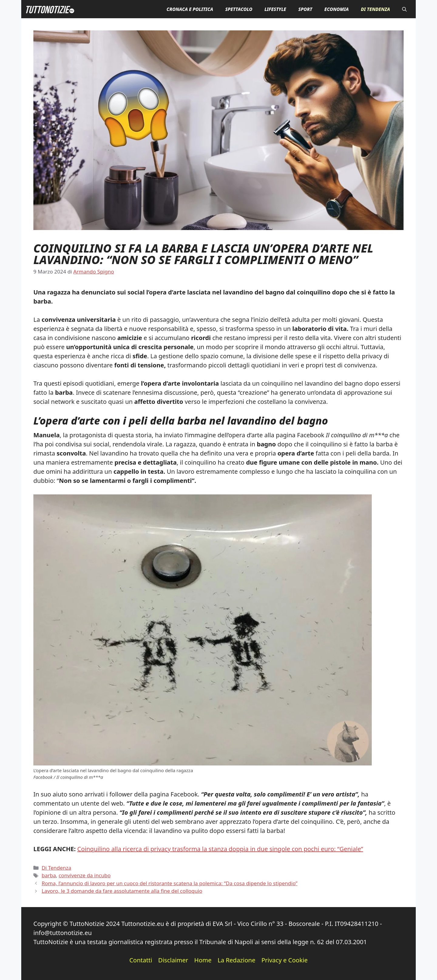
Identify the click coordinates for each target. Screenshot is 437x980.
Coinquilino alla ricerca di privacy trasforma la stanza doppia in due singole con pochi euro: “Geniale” (220, 849)
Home (203, 960)
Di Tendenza (375, 9)
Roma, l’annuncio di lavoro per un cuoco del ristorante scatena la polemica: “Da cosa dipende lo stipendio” (169, 883)
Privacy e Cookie (284, 960)
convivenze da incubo (85, 875)
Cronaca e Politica (190, 9)
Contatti (141, 960)
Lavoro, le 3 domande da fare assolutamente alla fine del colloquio (122, 891)
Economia (337, 9)
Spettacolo (239, 9)
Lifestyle (275, 9)
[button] (404, 9)
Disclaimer (173, 960)
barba (49, 875)
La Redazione (236, 960)
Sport (305, 9)
